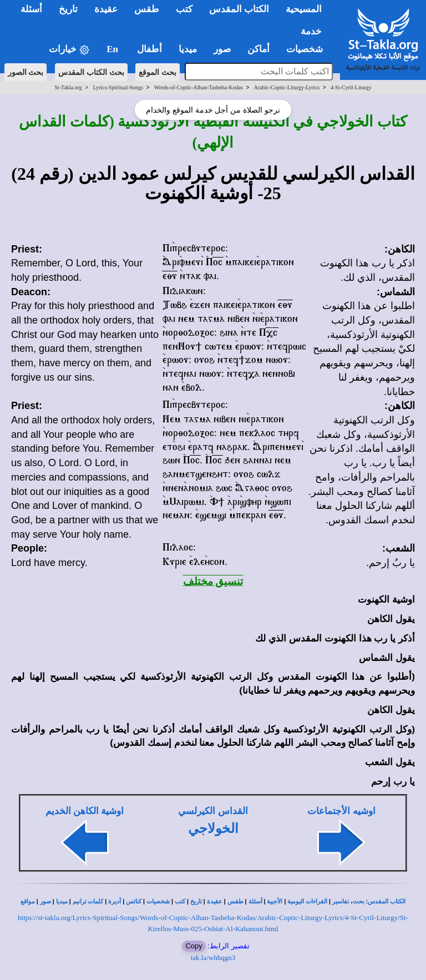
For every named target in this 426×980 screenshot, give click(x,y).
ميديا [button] (188, 49)
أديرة (115, 901)
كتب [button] (184, 9)
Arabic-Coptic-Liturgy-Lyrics (287, 87)
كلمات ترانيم (88, 901)
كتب (180, 901)
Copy (194, 946)
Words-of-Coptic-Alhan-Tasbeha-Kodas (199, 87)
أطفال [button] (149, 49)
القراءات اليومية (307, 901)
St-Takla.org (68, 87)
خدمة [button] (311, 31)
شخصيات (158, 901)
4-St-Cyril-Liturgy (351, 87)
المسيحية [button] (304, 9)
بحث (359, 901)
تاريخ (196, 901)
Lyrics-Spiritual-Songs (118, 87)
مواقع (28, 901)
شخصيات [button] (308, 49)
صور (45, 901)
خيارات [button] (69, 50)
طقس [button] (147, 9)
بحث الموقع (158, 72)
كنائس (134, 901)
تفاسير (341, 901)
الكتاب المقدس (387, 901)
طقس (235, 901)
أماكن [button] (258, 49)
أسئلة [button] (31, 9)
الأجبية (275, 901)
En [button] (113, 49)
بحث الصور (26, 72)
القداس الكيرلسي (213, 811)
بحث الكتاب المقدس (91, 72)
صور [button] (222, 49)
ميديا (62, 901)
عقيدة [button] (106, 9)
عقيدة (215, 901)
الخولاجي (213, 829)
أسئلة (255, 901)
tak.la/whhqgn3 (213, 958)
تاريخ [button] (68, 9)
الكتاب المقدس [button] (239, 9)
